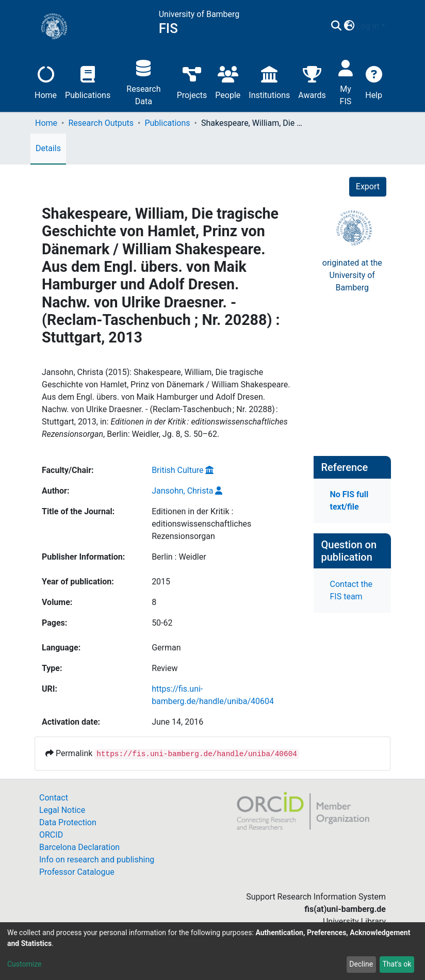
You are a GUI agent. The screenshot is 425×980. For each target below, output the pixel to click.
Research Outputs (101, 123)
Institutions (269, 81)
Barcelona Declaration (79, 847)
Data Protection (68, 822)
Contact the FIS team (351, 590)
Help (374, 81)
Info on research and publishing (97, 860)
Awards (312, 81)
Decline (361, 964)
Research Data (143, 81)
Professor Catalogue (77, 872)
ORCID (51, 835)
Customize (24, 964)
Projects (192, 81)
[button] (349, 26)
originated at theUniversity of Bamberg (352, 275)
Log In (368, 26)
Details (48, 148)
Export (368, 186)
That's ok (397, 964)
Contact (54, 798)
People (228, 81)
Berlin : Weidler (179, 557)
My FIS (346, 81)
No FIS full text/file (349, 501)
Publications (88, 81)
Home (46, 81)
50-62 (162, 623)
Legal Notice (62, 810)
